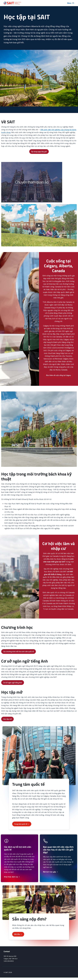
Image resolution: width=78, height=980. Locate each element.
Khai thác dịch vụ (12, 877)
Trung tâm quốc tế (22, 824)
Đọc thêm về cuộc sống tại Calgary (58, 375)
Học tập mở (7, 719)
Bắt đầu (18, 934)
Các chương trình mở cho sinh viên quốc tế (19, 652)
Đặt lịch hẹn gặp (51, 872)
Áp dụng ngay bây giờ (39, 152)
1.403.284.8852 (9, 961)
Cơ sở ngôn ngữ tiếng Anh (13, 683)
